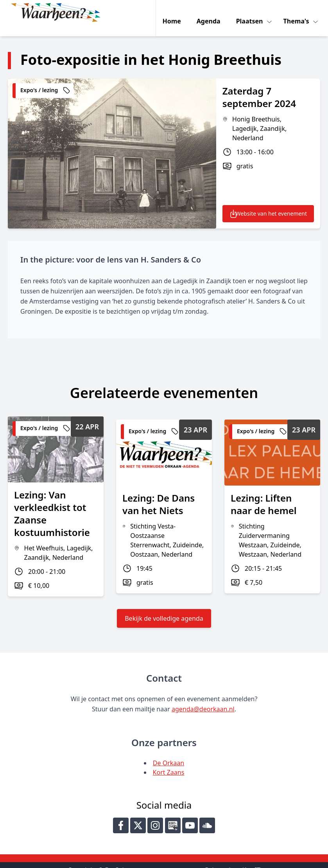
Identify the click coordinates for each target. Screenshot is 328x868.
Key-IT (251, 859)
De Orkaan (168, 752)
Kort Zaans (169, 761)
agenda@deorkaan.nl (203, 698)
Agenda (210, 13)
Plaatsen (252, 13)
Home (173, 13)
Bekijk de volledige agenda (164, 607)
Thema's (299, 13)
